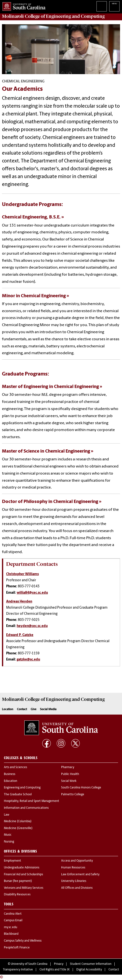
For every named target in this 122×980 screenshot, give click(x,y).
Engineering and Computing (22, 788)
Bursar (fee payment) (18, 881)
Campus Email (13, 921)
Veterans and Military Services (24, 888)
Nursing (9, 842)
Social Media (48, 709)
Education (11, 781)
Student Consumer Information (91, 964)
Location (8, 709)
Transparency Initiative (18, 970)
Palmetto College (73, 795)
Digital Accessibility (89, 970)
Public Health (70, 774)
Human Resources (73, 868)
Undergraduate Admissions (22, 868)
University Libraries (74, 881)
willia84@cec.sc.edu (32, 593)
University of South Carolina (29, 964)
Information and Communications (26, 808)
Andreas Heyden (19, 602)
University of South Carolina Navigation (114, 6)
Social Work (69, 781)
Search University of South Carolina (102, 6)
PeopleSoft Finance (17, 948)
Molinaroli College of (53, 16)
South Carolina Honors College (81, 788)
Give (34, 709)
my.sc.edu (11, 927)
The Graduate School (18, 795)
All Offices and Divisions (77, 888)
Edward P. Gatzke (20, 635)
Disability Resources (17, 895)
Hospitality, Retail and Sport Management (32, 801)
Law (7, 815)
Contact (22, 709)
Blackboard (11, 934)
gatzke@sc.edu (28, 660)
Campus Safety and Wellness (23, 941)
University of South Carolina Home (23, 6)
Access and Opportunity (77, 861)
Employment (13, 861)
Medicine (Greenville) (18, 828)
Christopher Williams (22, 574)
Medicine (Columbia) (18, 821)
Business (10, 774)
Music (8, 835)
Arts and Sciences (15, 767)
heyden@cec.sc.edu (32, 626)
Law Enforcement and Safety (80, 875)
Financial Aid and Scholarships (23, 875)
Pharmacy (68, 767)
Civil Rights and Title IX (55, 970)
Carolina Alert (13, 914)
